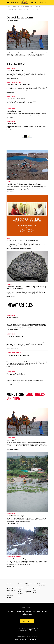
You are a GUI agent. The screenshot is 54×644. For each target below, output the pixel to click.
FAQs (41, 589)
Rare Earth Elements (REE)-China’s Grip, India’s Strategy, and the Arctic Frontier (27, 288)
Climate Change (27, 7)
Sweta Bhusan (10, 117)
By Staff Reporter (11, 296)
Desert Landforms (20, 17)
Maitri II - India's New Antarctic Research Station (24, 184)
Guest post (10, 595)
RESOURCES (9, 182)
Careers (9, 597)
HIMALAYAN (18, 82)
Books (20, 589)
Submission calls (28, 592)
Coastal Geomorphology (15, 71)
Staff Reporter (10, 105)
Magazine (31, 9)
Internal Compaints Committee (12, 588)
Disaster (22, 9)
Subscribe (34, 2)
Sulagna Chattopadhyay (12, 78)
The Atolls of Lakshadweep (16, 99)
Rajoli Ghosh (10, 130)
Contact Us (36, 630)
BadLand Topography (14, 111)
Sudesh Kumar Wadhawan (13, 20)
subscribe (27, 621)
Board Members (11, 591)
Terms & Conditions (21, 630)
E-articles (21, 587)
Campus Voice (11, 593)
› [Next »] (31, 136)
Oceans (20, 596)
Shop (38, 9)
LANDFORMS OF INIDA (11, 68)
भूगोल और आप (15, 2)
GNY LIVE (8, 238)
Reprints (27, 589)
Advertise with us (35, 588)
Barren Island (11, 124)
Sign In (41, 2)
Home (8, 7)
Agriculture (12, 9)
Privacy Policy (26, 630)
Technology (22, 594)
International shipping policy (31, 630)
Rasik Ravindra (10, 92)
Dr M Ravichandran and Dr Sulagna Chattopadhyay (19, 248)
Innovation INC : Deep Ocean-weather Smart (22, 241)
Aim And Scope (35, 591)
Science (37, 7)
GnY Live (16, 7)
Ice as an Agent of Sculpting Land (18, 85)
